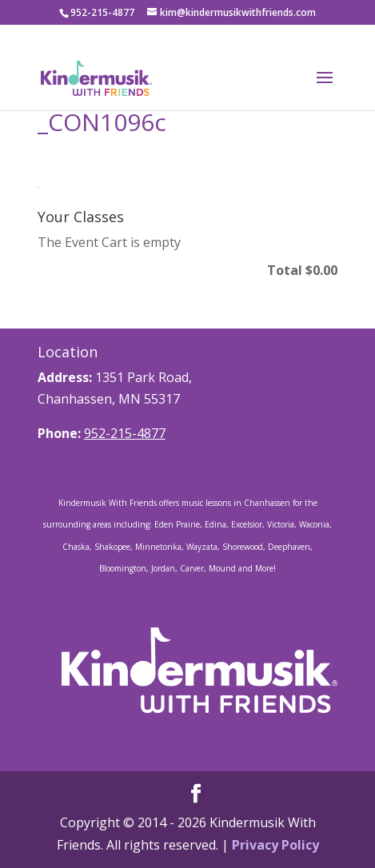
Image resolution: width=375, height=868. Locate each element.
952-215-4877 (125, 433)
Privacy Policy (275, 845)
